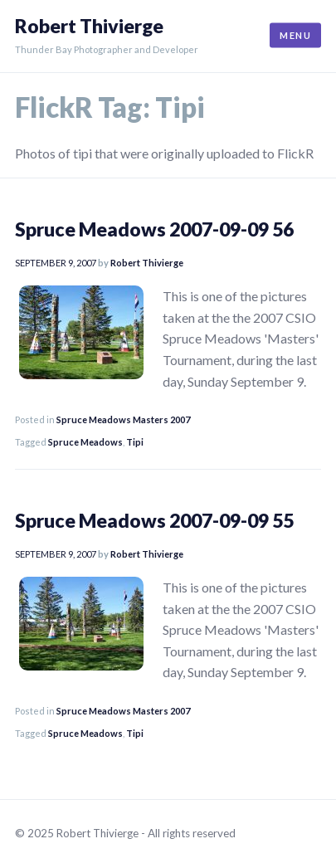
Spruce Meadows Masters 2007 (123, 419)
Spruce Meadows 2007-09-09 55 (154, 520)
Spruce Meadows (85, 442)
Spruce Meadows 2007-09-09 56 (154, 229)
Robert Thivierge (89, 26)
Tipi (135, 442)
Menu (295, 35)
